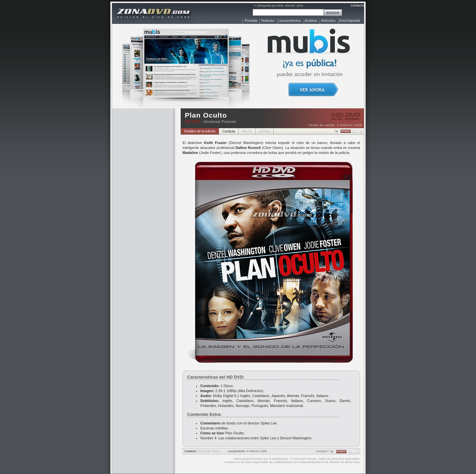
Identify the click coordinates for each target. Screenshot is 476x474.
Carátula (229, 131)
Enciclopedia (350, 20)
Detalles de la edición (200, 131)
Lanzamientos (290, 20)
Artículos (328, 20)
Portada (251, 20)
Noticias (268, 20)
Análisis (311, 20)
